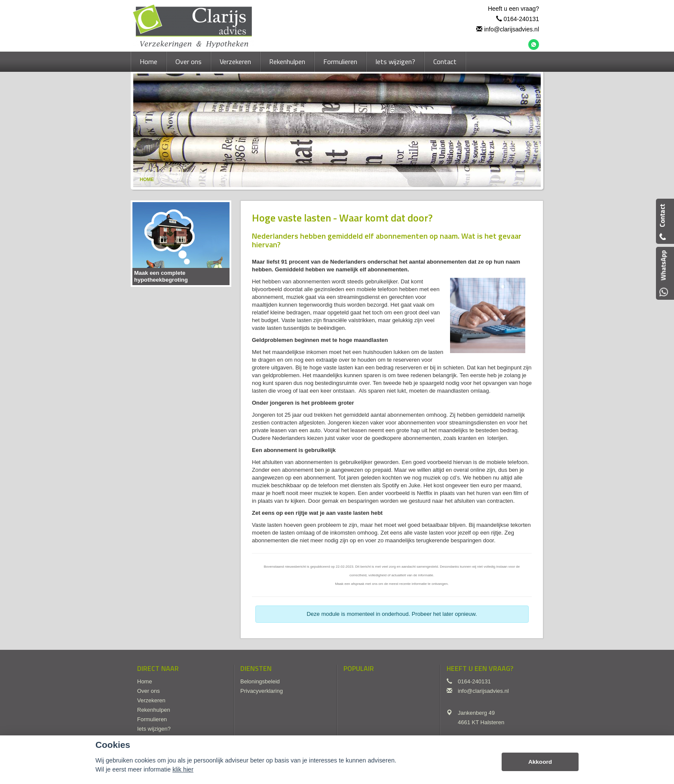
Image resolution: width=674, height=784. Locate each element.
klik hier (183, 769)
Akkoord (540, 762)
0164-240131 (521, 19)
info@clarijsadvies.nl (512, 29)
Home (147, 179)
